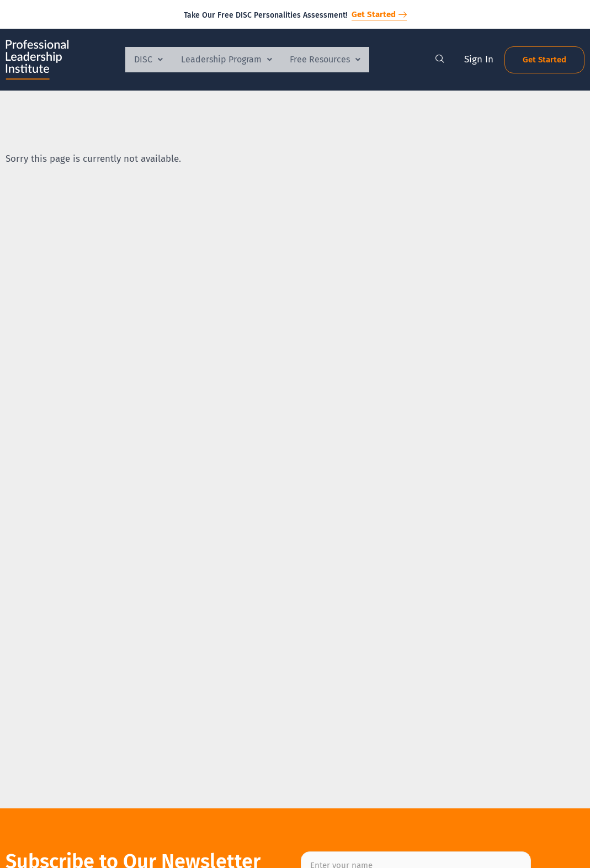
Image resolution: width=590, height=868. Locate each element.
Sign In (479, 59)
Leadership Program (227, 59)
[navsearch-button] (440, 60)
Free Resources (329, 59)
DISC (145, 59)
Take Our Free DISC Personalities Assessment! (265, 15)
